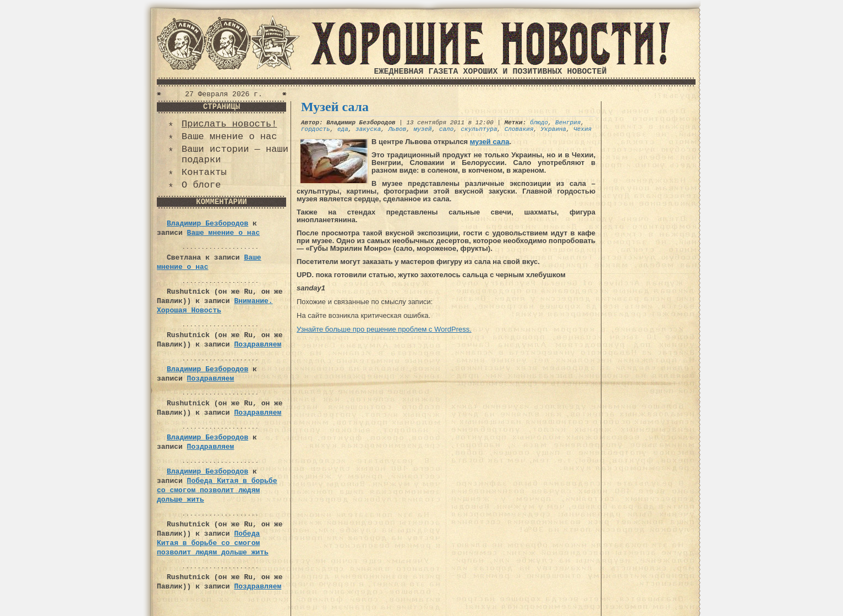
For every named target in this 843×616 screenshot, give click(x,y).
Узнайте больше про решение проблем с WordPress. (384, 329)
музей (423, 129)
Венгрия (568, 123)
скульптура (479, 129)
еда (343, 129)
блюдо (539, 123)
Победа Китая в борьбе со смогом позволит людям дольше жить (217, 490)
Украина (554, 129)
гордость (316, 129)
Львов (397, 129)
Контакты (204, 172)
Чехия (582, 129)
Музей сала (335, 107)
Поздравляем (258, 345)
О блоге (201, 185)
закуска (368, 129)
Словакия (519, 129)
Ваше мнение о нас (229, 137)
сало (446, 129)
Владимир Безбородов (207, 224)
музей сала (490, 142)
